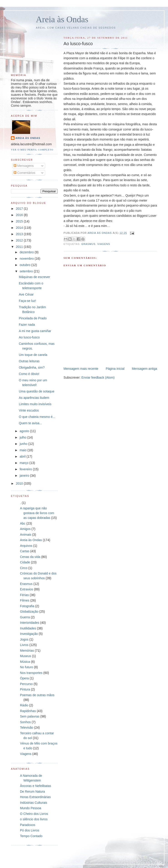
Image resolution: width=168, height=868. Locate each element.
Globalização (29, 612)
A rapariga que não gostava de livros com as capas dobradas (37, 513)
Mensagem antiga (145, 369)
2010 (20, 483)
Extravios (27, 589)
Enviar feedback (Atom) (98, 377)
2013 (20, 234)
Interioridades (30, 623)
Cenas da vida (30, 557)
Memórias (27, 651)
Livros (24, 645)
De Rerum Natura (32, 792)
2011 (20, 247)
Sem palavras (30, 716)
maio (23, 450)
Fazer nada (27, 325)
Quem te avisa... (30, 423)
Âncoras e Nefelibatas (36, 786)
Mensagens (24, 166)
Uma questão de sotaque (37, 391)
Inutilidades (28, 628)
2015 (20, 221)
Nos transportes (31, 673)
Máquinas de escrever (35, 277)
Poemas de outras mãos (37, 695)
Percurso (26, 684)
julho (23, 437)
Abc (23, 523)
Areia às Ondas (62, 19)
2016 (20, 215)
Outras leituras (29, 361)
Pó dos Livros (30, 830)
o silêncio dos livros (34, 819)
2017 (20, 209)
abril (23, 456)
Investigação (29, 634)
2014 (20, 228)
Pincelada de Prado (33, 318)
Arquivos (26, 546)
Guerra (25, 617)
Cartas (25, 551)
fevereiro (26, 469)
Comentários (24, 173)
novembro (27, 259)
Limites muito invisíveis (35, 404)
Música (25, 662)
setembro (27, 271)
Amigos (25, 529)
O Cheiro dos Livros (34, 814)
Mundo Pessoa (31, 808)
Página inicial (115, 369)
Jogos (24, 639)
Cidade (25, 562)
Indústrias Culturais (34, 803)
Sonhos (25, 722)
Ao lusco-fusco (29, 337)
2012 (20, 240)
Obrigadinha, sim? (32, 367)
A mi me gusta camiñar (35, 331)
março (24, 463)
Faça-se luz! (27, 301)
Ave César (26, 294)
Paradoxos (28, 825)
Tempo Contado (31, 836)
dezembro (27, 252)
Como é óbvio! (29, 374)
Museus (26, 656)
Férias (24, 595)
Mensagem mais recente (81, 369)
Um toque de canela (33, 355)
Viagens (104, 244)
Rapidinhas (28, 711)
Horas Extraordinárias (35, 797)
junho (24, 444)
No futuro (27, 667)
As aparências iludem (34, 398)
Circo (24, 568)
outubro (25, 265)
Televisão (27, 727)
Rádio (24, 705)
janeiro (25, 476)
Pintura (25, 689)
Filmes (25, 600)
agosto (25, 431)
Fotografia (27, 606)
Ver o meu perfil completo (32, 150)
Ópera (24, 678)
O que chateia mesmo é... (37, 417)
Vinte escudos (29, 410)
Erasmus (89, 244)
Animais (26, 535)
